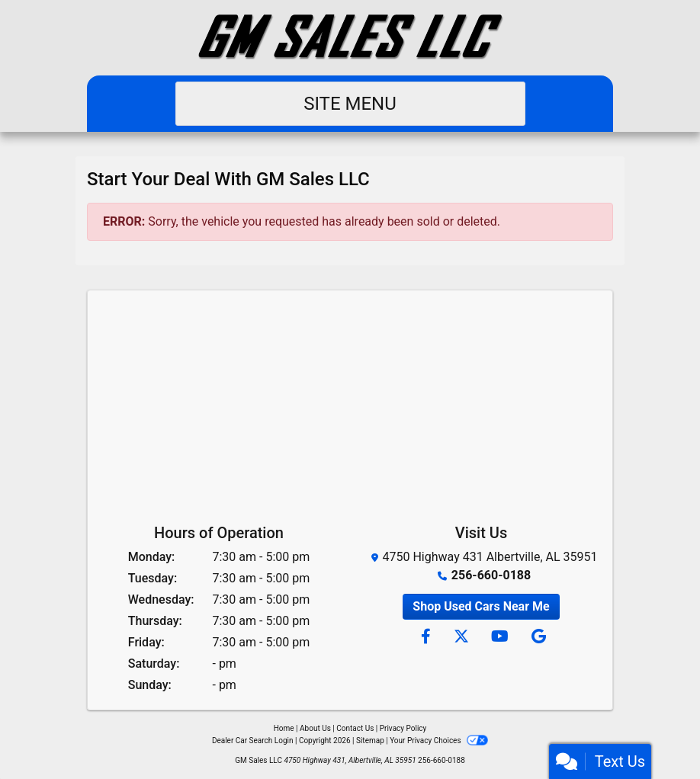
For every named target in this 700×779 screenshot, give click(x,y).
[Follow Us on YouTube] (499, 638)
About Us (315, 728)
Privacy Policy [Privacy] (403, 728)
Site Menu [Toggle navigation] (350, 104)
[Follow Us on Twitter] (461, 638)
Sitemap (370, 741)
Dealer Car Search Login (253, 741)
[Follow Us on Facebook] (425, 638)
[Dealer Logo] (350, 38)
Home (284, 728)
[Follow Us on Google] (536, 638)
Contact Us (355, 728)
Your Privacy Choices (439, 741)
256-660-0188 (491, 575)
